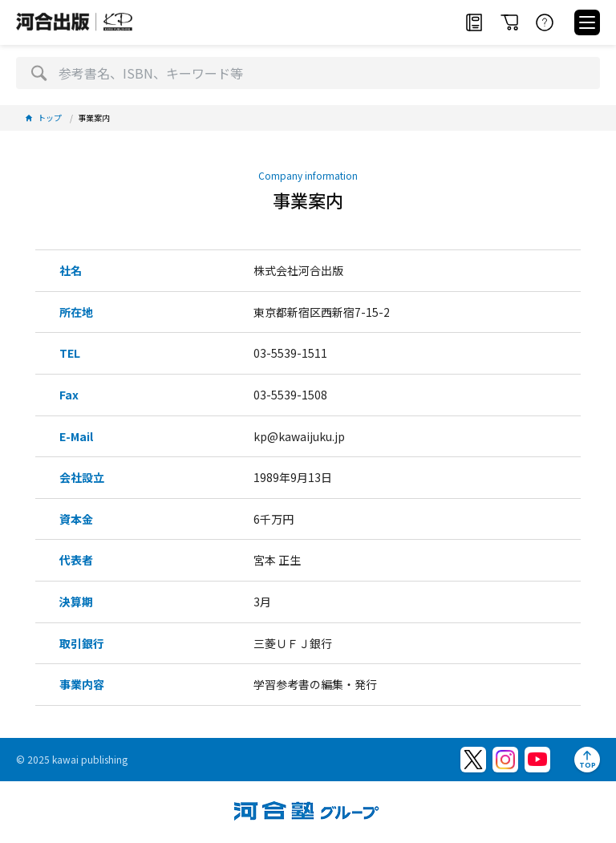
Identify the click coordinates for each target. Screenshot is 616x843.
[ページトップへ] (587, 760)
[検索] (39, 73)
